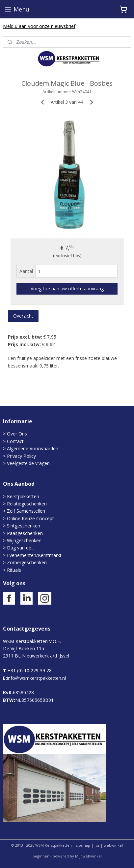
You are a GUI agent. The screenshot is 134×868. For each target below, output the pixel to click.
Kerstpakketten (23, 496)
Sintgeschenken (24, 526)
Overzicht (23, 316)
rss (97, 845)
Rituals (14, 570)
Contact (15, 441)
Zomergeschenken (27, 562)
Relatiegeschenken (27, 504)
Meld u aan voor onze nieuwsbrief (39, 26)
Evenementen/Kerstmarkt (34, 555)
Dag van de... (21, 548)
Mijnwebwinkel (88, 856)
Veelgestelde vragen (28, 463)
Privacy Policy (21, 456)
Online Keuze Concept (30, 518)
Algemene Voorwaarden (33, 448)
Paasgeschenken (25, 533)
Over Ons (17, 434)
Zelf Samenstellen (26, 511)
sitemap (83, 845)
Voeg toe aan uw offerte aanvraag (67, 289)
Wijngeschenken (24, 540)
